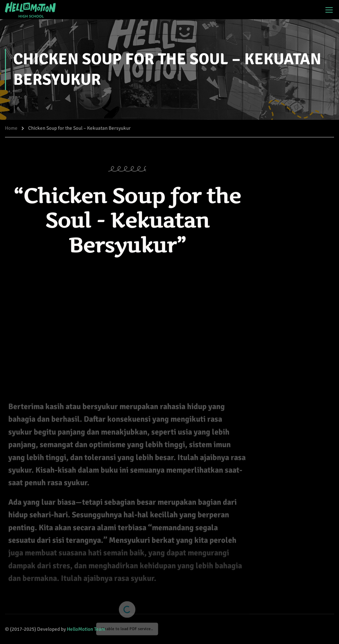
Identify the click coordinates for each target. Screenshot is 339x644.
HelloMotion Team (86, 629)
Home (11, 128)
